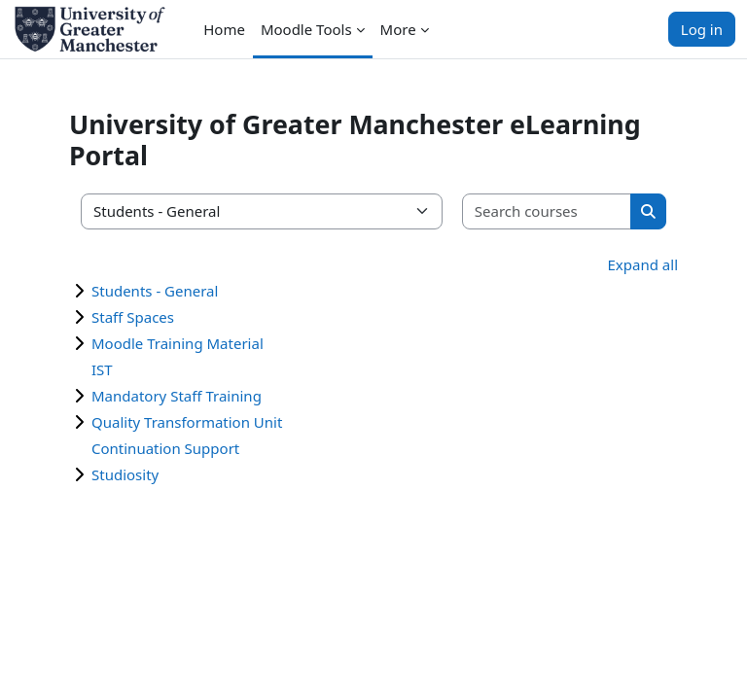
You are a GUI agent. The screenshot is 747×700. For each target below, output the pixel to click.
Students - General (155, 291)
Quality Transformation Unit (187, 422)
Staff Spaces (133, 317)
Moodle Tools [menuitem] (306, 29)
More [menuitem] (398, 29)
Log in (702, 29)
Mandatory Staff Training (177, 396)
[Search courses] (547, 211)
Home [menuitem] (224, 29)
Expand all (643, 264)
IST (102, 369)
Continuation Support (165, 448)
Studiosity (125, 474)
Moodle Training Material (178, 343)
